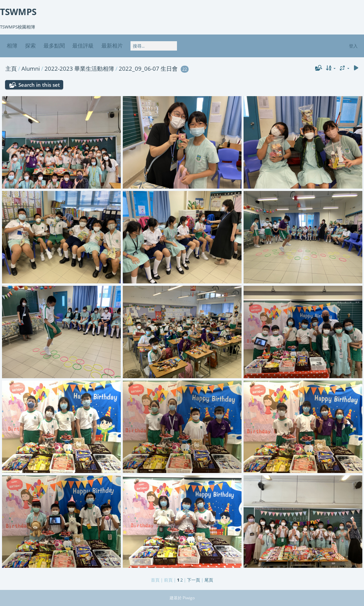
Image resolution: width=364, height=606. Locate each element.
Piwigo (189, 598)
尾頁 (209, 580)
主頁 (11, 69)
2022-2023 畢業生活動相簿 (79, 69)
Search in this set (39, 85)
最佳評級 (83, 46)
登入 (353, 46)
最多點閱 (54, 46)
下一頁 (194, 580)
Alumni (31, 69)
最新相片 (112, 46)
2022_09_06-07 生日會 (148, 69)
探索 (30, 46)
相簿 (12, 46)
